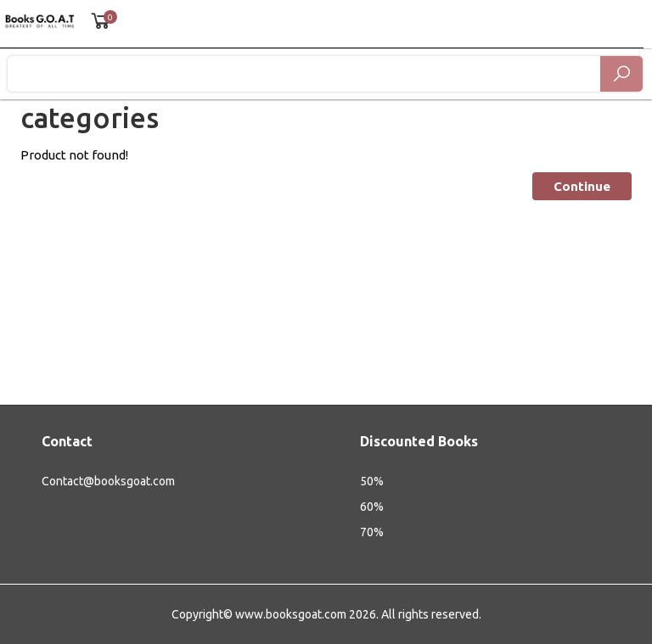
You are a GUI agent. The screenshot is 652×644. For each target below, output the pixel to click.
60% (372, 507)
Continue (582, 186)
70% (372, 532)
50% (372, 481)
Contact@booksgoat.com (108, 481)
